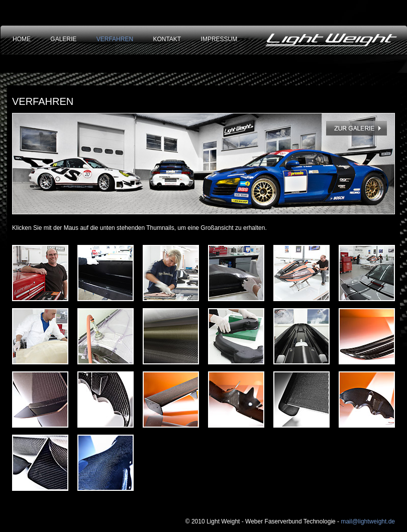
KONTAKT (167, 39)
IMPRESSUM (219, 39)
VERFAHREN (115, 39)
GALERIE (63, 39)
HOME (22, 39)
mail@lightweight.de (368, 521)
